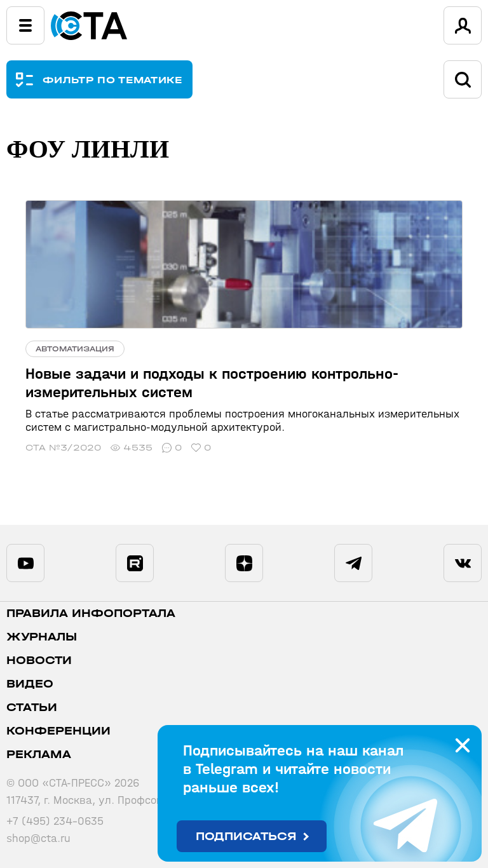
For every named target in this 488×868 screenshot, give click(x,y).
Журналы (42, 637)
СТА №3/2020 (63, 448)
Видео (30, 684)
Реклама (39, 755)
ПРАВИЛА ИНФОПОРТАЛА (91, 614)
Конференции (58, 731)
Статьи (32, 708)
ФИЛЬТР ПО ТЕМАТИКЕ (113, 80)
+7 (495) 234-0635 (55, 821)
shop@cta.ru (38, 838)
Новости (39, 661)
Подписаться (246, 837)
